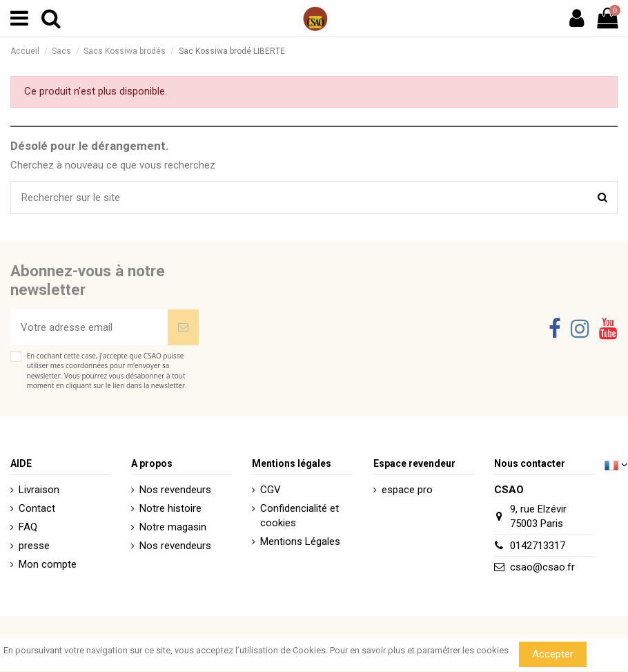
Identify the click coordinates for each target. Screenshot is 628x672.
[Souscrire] (183, 328)
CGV (271, 490)
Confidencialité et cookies (300, 516)
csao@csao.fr (542, 567)
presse (34, 546)
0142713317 (538, 546)
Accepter (553, 654)
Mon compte (48, 564)
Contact (37, 508)
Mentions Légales (300, 541)
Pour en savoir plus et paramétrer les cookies (419, 650)
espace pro (407, 490)
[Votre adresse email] (89, 328)
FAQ (28, 527)
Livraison (39, 490)
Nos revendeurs (175, 490)
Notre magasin (173, 527)
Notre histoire (170, 508)
